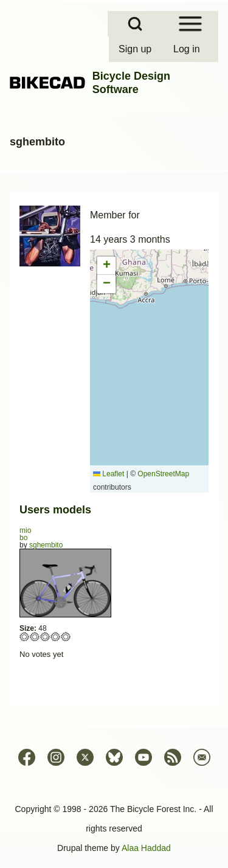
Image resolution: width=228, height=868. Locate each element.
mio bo (25, 534)
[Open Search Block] (135, 24)
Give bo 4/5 (56, 637)
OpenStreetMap (163, 474)
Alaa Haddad (146, 848)
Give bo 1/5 (25, 637)
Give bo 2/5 (35, 637)
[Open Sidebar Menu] (190, 24)
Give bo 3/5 (45, 637)
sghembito (46, 545)
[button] (106, 266)
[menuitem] (136, 49)
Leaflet (109, 474)
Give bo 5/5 (66, 637)
